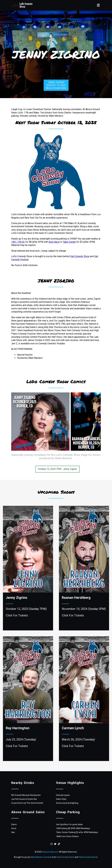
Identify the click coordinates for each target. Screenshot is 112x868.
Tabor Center (69, 242)
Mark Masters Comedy (41, 857)
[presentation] (96, 422)
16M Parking (62, 828)
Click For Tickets (17, 615)
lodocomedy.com (50, 852)
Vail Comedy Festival (88, 857)
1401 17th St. (18, 242)
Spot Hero (54, 242)
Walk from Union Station (67, 836)
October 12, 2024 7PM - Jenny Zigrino (57, 469)
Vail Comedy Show (80, 256)
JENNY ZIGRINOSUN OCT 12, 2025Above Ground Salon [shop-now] (56, 85)
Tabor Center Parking (66, 832)
